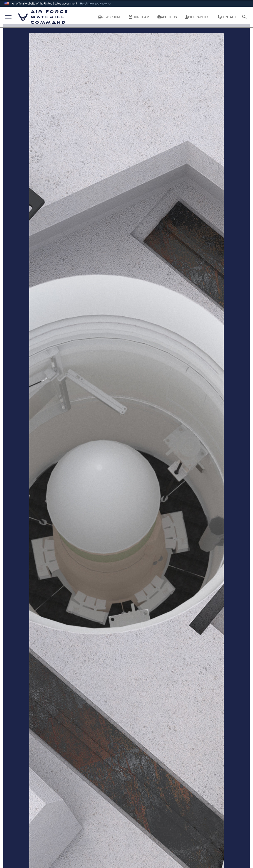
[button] (96, 4)
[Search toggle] (245, 17)
